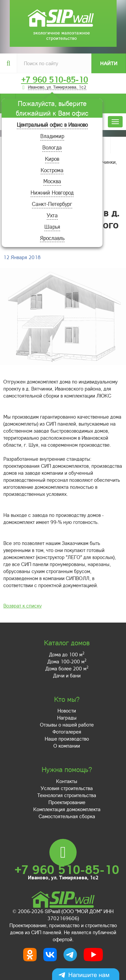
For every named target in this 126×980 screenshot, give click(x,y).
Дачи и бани (67, 675)
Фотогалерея (67, 732)
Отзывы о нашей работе (67, 725)
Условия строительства (67, 788)
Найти (109, 63)
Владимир (52, 136)
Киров (52, 159)
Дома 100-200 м (67, 661)
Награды (67, 718)
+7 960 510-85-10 (55, 80)
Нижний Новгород (52, 192)
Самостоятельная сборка (67, 816)
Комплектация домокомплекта (67, 809)
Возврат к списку (23, 606)
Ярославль (52, 238)
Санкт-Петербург (52, 204)
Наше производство (67, 739)
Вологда (52, 147)
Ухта (52, 215)
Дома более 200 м (67, 668)
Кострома (52, 170)
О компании (67, 746)
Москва (52, 181)
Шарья (52, 227)
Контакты (67, 781)
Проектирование (67, 802)
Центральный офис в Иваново (52, 125)
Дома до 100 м (67, 654)
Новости (67, 711)
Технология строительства (67, 795)
